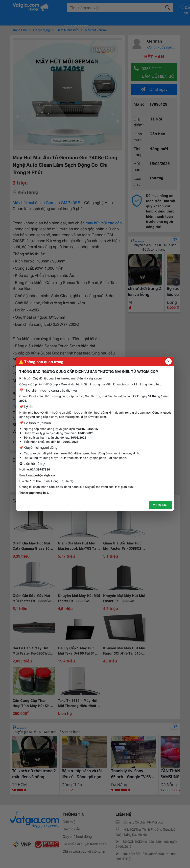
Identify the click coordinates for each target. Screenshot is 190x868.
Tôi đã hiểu (161, 505)
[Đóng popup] (168, 361)
